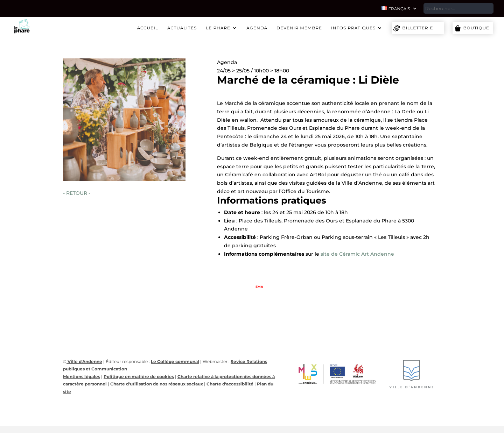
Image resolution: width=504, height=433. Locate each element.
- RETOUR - (77, 193)
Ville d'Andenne (84, 361)
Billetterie (418, 28)
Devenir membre (299, 28)
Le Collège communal (175, 361)
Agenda (257, 28)
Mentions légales (82, 377)
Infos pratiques (353, 28)
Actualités (182, 28)
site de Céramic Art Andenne (357, 254)
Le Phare (218, 28)
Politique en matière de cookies (139, 377)
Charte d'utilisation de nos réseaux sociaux (157, 384)
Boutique (476, 28)
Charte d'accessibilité (230, 384)
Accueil (148, 28)
